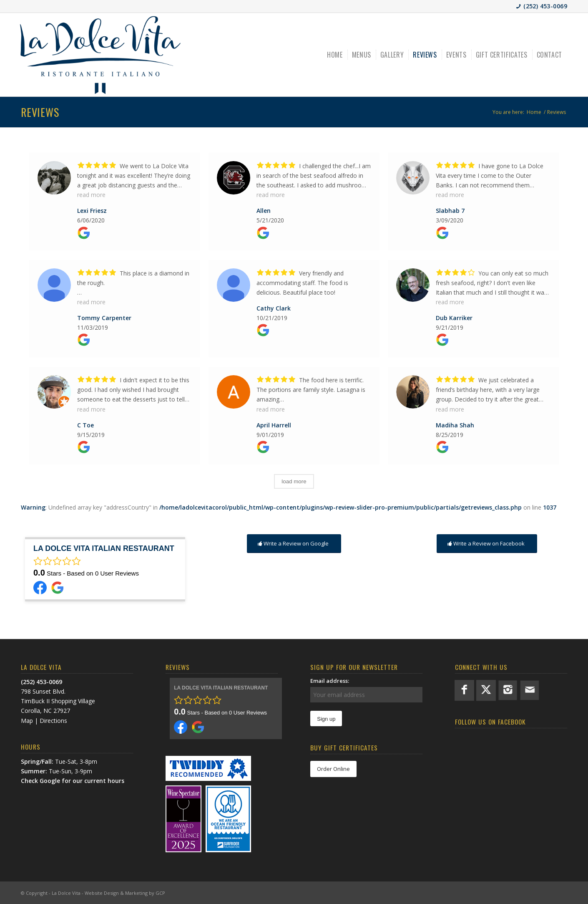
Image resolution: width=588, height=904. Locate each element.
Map (27, 721)
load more (294, 481)
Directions (53, 721)
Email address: (330, 681)
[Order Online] (333, 769)
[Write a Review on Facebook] (487, 544)
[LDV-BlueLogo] (100, 55)
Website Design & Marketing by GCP (125, 893)
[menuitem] (335, 55)
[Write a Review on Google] (294, 544)
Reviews (40, 112)
